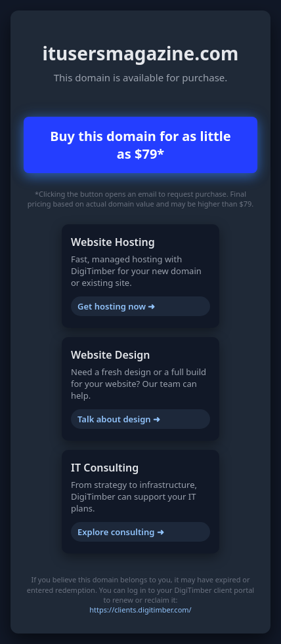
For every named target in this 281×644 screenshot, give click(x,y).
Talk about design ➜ (119, 419)
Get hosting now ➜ (116, 306)
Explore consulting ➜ (121, 532)
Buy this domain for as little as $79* (140, 145)
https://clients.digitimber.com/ (140, 610)
